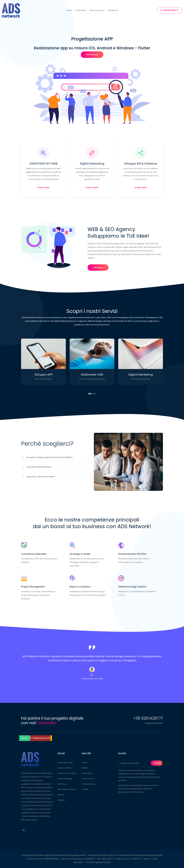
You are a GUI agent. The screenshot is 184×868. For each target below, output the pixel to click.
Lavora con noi (88, 779)
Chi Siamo (98, 267)
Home (24, 738)
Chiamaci (47, 723)
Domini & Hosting (65, 779)
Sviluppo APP (44, 375)
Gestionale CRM (92, 375)
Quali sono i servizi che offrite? (41, 477)
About (84, 762)
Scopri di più (44, 187)
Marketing (62, 784)
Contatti (85, 789)
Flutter (69, 10)
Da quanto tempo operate (50, 457)
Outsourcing (87, 773)
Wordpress (113, 10)
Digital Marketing (141, 375)
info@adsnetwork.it (154, 723)
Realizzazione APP (42, 738)
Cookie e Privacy (89, 784)
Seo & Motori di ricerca (67, 789)
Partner (85, 768)
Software (61, 800)
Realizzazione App (65, 762)
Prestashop (81, 10)
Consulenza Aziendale (67, 773)
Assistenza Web (64, 768)
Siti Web (61, 795)
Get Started (92, 55)
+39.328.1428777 (169, 10)
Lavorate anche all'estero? (39, 467)
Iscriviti (157, 763)
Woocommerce (97, 10)
